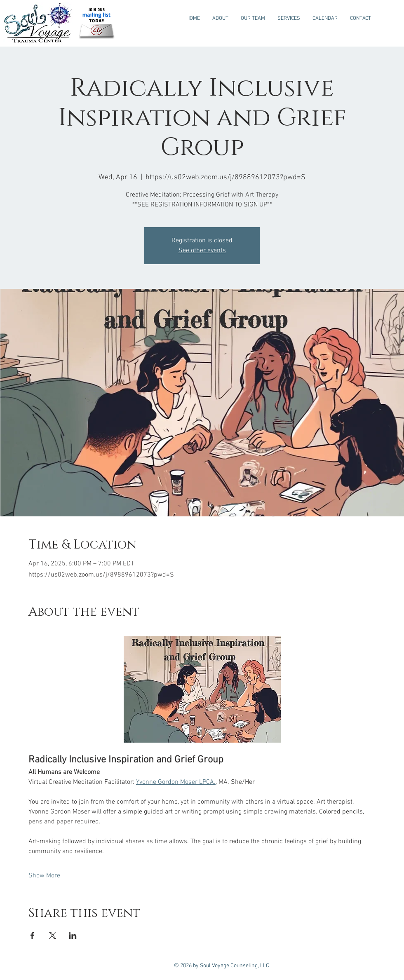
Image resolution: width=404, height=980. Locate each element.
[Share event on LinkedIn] (73, 935)
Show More (44, 876)
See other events (202, 251)
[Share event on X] (53, 935)
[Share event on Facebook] (32, 935)
